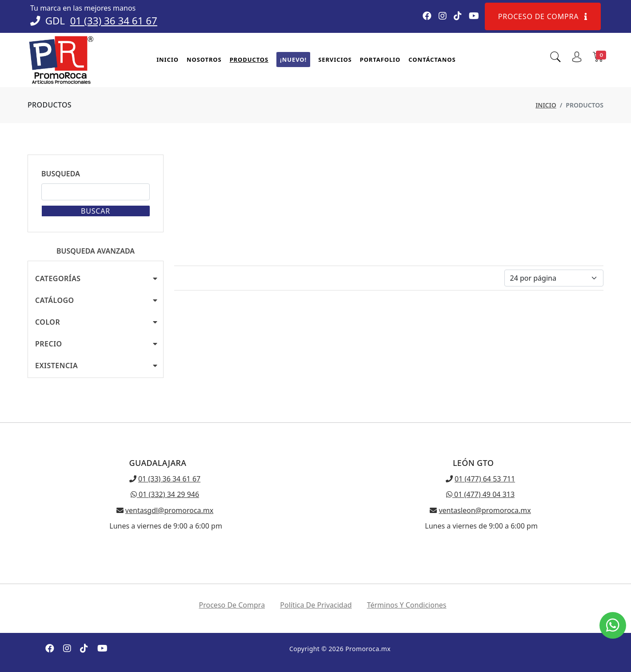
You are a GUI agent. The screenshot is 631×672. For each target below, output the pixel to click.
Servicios (335, 60)
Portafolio (380, 60)
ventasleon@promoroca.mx (485, 510)
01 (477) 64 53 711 (485, 479)
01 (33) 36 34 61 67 (114, 21)
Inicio (168, 60)
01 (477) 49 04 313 (480, 494)
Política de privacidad (316, 605)
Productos (249, 60)
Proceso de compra (543, 16)
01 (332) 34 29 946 (165, 494)
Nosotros (204, 60)
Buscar (96, 211)
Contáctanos (432, 60)
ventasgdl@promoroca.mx (169, 510)
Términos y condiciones (407, 605)
